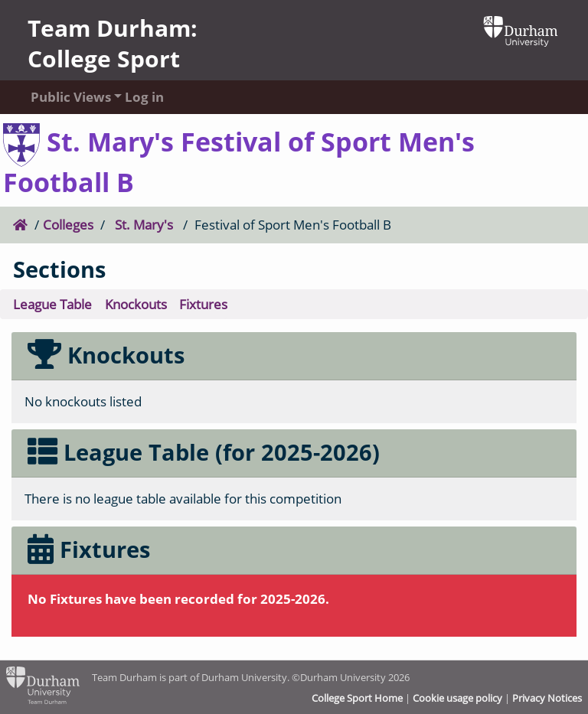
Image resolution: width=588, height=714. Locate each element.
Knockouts (136, 304)
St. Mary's (144, 225)
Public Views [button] (63, 97)
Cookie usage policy (457, 698)
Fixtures (203, 304)
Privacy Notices (547, 698)
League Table (52, 304)
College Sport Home (357, 698)
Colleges (68, 225)
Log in (144, 97)
